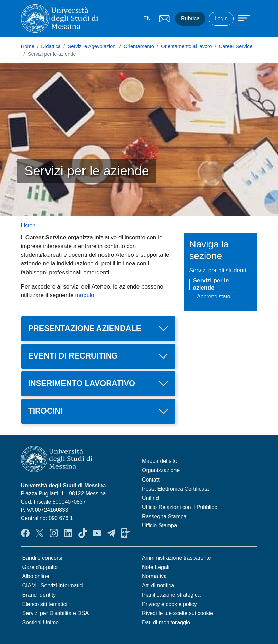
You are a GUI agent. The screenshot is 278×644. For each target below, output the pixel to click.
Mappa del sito (160, 461)
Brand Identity (39, 595)
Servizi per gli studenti (218, 270)
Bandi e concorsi (42, 558)
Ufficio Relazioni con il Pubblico (180, 507)
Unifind (150, 498)
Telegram (111, 533)
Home (28, 46)
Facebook (25, 533)
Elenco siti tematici (45, 604)
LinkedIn (68, 533)
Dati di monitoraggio (166, 622)
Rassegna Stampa (164, 516)
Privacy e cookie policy (169, 604)
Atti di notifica (158, 585)
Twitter (40, 533)
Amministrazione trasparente (177, 558)
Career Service (236, 46)
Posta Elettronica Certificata (175, 489)
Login (221, 19)
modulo (85, 295)
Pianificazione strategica (171, 595)
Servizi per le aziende (211, 284)
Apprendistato (214, 297)
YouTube (97, 533)
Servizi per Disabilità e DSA (56, 613)
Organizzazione (161, 470)
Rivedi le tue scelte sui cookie (178, 613)
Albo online (36, 576)
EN (147, 19)
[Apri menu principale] (241, 18)
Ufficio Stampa (160, 526)
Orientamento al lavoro (186, 46)
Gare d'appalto (40, 567)
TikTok (83, 533)
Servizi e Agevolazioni (92, 46)
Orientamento (139, 46)
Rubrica (190, 19)
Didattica (51, 46)
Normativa (154, 576)
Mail (164, 19)
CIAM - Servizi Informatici (53, 585)
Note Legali (156, 567)
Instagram (54, 533)
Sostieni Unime (41, 622)
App (125, 533)
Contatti (151, 480)
